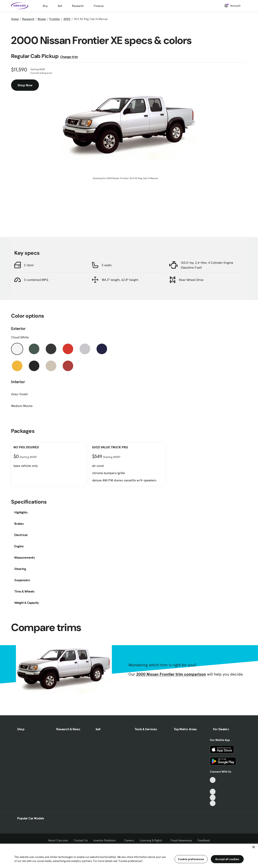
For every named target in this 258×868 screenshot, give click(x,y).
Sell (60, 6)
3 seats (107, 265)
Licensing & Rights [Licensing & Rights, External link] (152, 840)
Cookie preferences (191, 859)
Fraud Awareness (181, 840)
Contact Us (81, 840)
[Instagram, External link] (213, 798)
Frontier (55, 19)
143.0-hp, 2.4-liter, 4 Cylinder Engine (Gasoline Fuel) (207, 265)
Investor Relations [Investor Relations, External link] (106, 840)
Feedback (204, 840)
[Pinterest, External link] (213, 803)
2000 (67, 19)
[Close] (254, 847)
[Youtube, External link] (213, 792)
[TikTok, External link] (213, 780)
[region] (129, 855)
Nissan (42, 19)
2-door (29, 265)
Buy (45, 6)
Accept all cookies (227, 859)
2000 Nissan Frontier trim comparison (171, 674)
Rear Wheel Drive (191, 280)
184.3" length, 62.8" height (120, 280)
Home (15, 19)
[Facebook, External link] (213, 786)
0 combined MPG (36, 280)
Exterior (18, 329)
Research (78, 6)
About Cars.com (58, 840)
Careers (129, 840)
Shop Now (25, 85)
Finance (99, 6)
